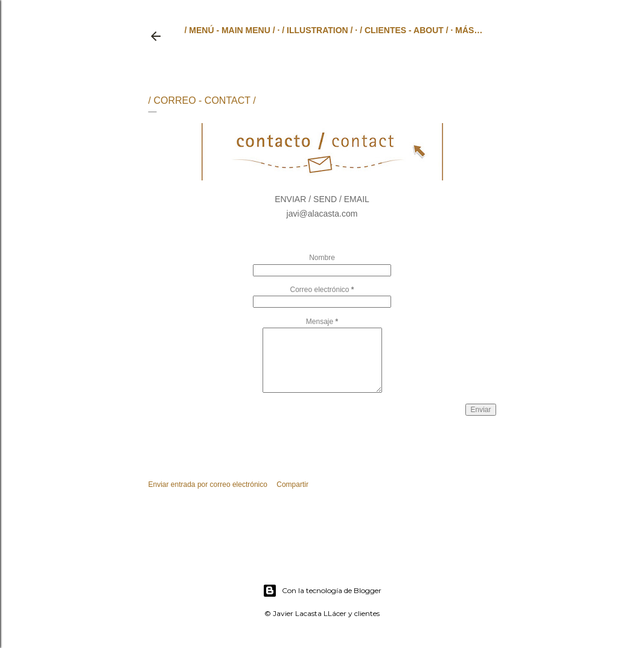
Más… (469, 30)
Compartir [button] (292, 484)
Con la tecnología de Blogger (322, 591)
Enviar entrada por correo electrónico (208, 484)
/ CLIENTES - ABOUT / (404, 30)
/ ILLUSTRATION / (317, 30)
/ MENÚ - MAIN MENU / (230, 30)
